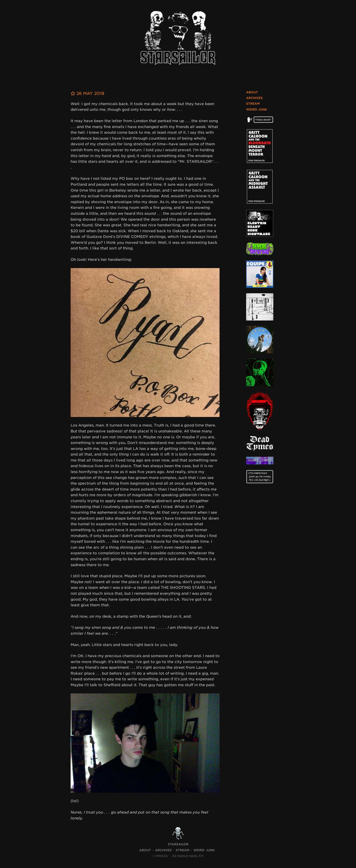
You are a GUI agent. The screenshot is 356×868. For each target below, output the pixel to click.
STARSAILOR (178, 844)
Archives (254, 98)
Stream (253, 104)
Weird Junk (257, 110)
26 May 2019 (87, 93)
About (252, 92)
